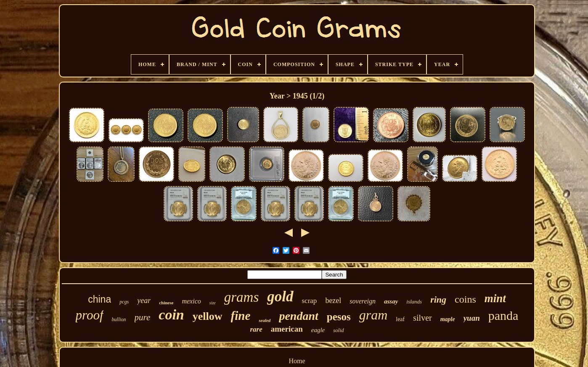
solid (338, 330)
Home (297, 361)
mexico (191, 301)
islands (414, 302)
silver (422, 318)
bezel (333, 301)
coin (171, 315)
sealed (265, 320)
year (144, 301)
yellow (208, 316)
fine (241, 316)
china (99, 299)
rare (256, 329)
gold (280, 297)
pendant (298, 316)
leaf (400, 319)
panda (503, 315)
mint (495, 298)
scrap (310, 301)
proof (90, 315)
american (287, 329)
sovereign (363, 301)
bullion (119, 319)
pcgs (124, 302)
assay (391, 301)
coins (465, 299)
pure (143, 317)
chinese (166, 303)
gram (373, 315)
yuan (472, 318)
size (213, 303)
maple (448, 319)
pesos (339, 317)
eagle (318, 330)
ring (438, 299)
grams (242, 297)
